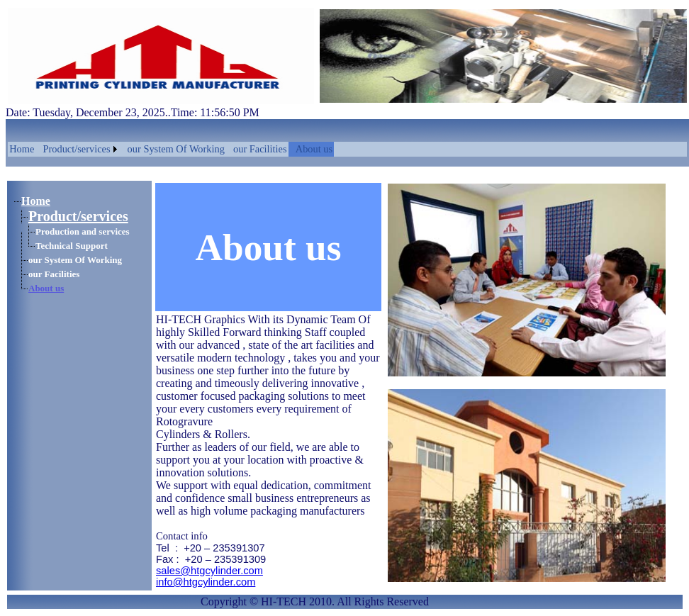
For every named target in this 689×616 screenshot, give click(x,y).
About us (314, 149)
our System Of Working (176, 149)
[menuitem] (22, 149)
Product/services (76, 149)
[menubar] (171, 149)
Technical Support (72, 246)
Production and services (83, 231)
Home (22, 149)
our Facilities (260, 149)
